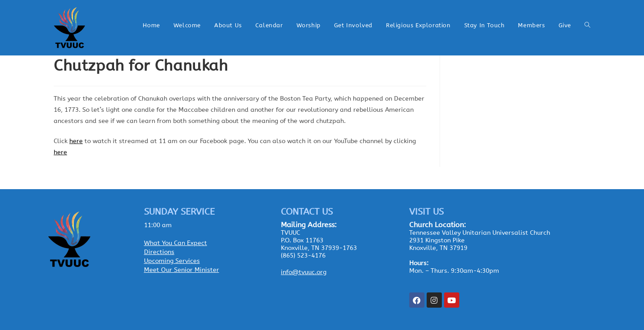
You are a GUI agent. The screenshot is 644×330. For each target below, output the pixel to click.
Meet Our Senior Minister (182, 270)
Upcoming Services (172, 261)
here (76, 141)
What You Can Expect (176, 243)
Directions (159, 252)
